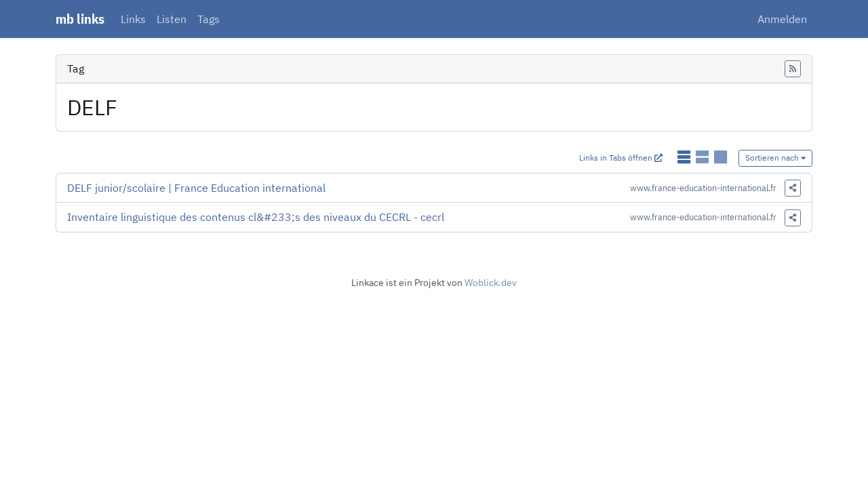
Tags (209, 19)
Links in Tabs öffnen (621, 158)
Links (133, 19)
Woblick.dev (491, 283)
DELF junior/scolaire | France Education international (196, 188)
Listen (172, 19)
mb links (80, 19)
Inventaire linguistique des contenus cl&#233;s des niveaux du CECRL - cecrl (256, 217)
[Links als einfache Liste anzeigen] (685, 157)
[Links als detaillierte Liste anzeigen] (704, 157)
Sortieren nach (776, 158)
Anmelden (782, 19)
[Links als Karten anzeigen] (721, 157)
